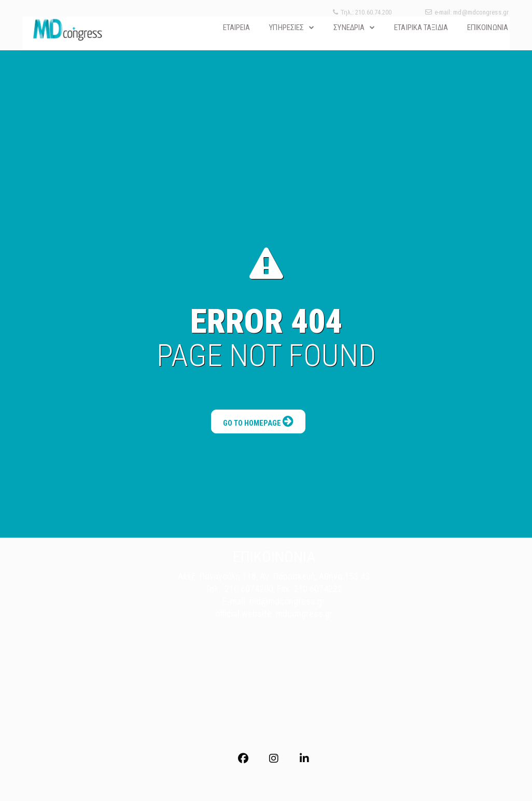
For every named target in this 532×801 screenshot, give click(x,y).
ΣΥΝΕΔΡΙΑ (349, 27)
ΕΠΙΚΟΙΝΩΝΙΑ (488, 27)
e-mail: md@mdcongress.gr (467, 12)
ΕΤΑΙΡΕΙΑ (237, 27)
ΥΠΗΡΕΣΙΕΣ (286, 27)
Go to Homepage (258, 410)
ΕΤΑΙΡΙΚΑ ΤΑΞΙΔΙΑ (421, 27)
